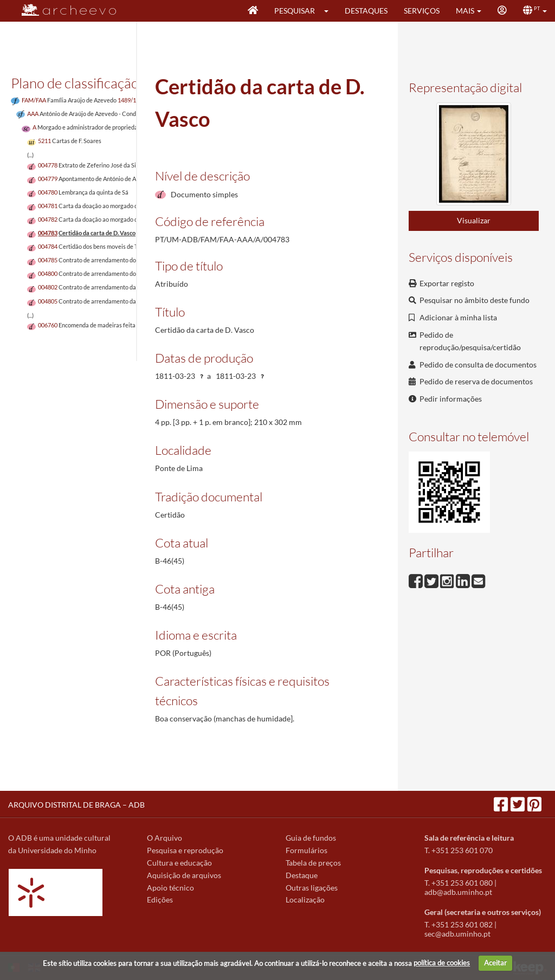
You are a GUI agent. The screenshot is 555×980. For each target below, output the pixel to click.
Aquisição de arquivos (184, 875)
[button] (330, 11)
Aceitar (495, 963)
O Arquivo (164, 838)
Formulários (306, 850)
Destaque (302, 875)
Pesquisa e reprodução (185, 850)
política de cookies (442, 963)
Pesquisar (295, 11)
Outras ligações (312, 888)
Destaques (366, 11)
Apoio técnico (170, 888)
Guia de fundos (311, 838)
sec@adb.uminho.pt (457, 934)
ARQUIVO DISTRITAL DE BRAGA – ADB (76, 805)
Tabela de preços (313, 863)
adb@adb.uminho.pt (458, 892)
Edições (160, 900)
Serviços (422, 11)
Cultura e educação (179, 863)
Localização (305, 900)
